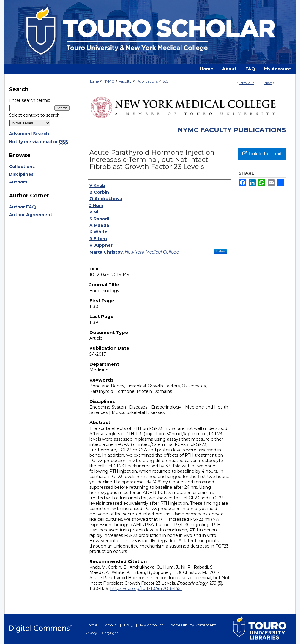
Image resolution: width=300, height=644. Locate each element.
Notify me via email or (38, 142)
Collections (22, 167)
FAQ (128, 625)
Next (268, 83)
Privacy (91, 633)
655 (165, 81)
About (111, 625)
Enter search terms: (29, 100)
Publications (147, 81)
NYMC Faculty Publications (232, 130)
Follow (220, 251)
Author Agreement (31, 215)
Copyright (110, 633)
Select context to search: (35, 115)
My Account (152, 625)
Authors (18, 182)
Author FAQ (22, 207)
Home (93, 81)
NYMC (109, 81)
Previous (247, 83)
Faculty (125, 81)
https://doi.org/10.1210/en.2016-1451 (146, 588)
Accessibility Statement (193, 625)
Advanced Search (29, 134)
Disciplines (21, 174)
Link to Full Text (262, 154)
